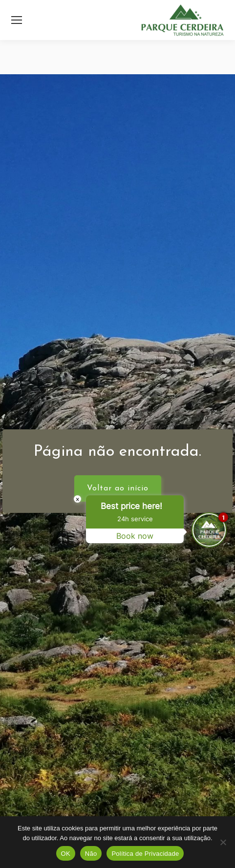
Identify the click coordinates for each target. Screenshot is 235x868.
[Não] (223, 842)
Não (91, 854)
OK (66, 854)
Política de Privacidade (145, 854)
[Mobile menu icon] (17, 20)
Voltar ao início (118, 488)
